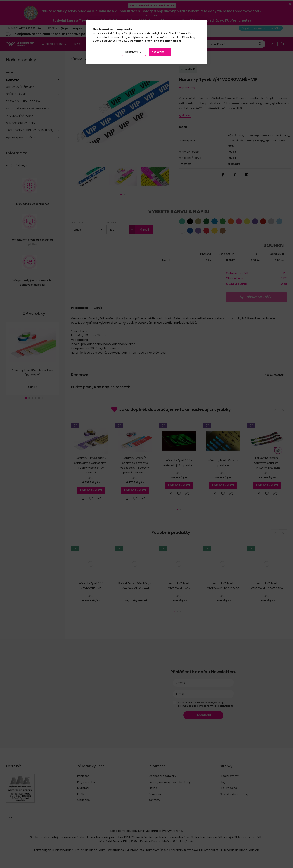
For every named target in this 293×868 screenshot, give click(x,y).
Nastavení (132, 52)
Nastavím (158, 52)
